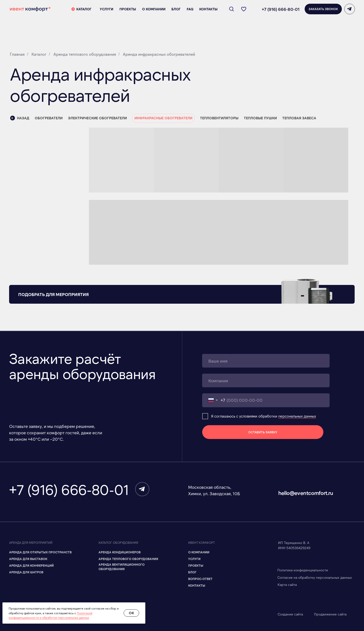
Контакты (197, 585)
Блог (192, 572)
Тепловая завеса (299, 118)
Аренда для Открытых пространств (40, 552)
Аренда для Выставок (28, 559)
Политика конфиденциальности (303, 570)
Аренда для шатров (26, 572)
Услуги (194, 559)
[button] (323, 9)
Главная (17, 54)
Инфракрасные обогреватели (163, 118)
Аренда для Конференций (31, 565)
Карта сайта (287, 585)
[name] (266, 361)
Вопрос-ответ (200, 579)
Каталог (39, 54)
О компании (199, 552)
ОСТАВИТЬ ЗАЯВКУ (263, 432)
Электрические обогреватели (97, 118)
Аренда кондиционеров (120, 552)
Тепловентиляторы (219, 118)
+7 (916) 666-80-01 (281, 9)
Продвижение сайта (330, 614)
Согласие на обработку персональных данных (315, 577)
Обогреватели (49, 118)
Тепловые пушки (260, 118)
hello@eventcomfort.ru (306, 493)
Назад (20, 118)
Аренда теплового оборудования (85, 54)
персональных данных (297, 416)
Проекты (196, 565)
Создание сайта (290, 614)
